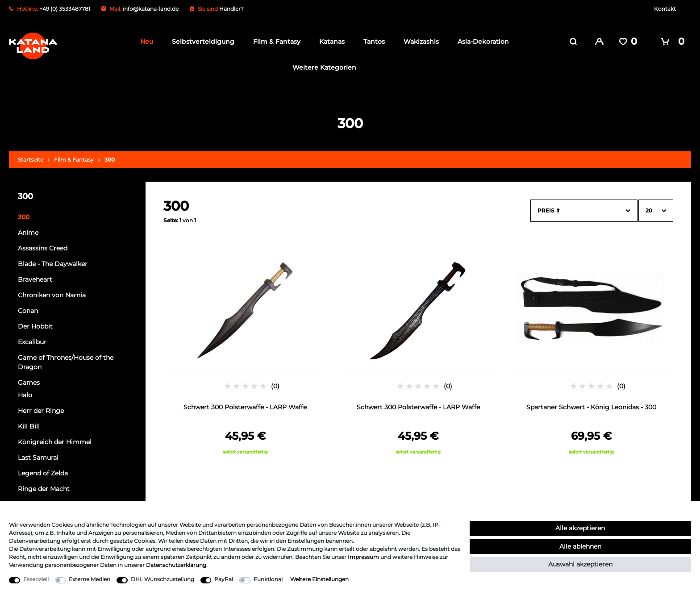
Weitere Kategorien (322, 67)
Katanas (329, 42)
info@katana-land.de (151, 9)
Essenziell (36, 579)
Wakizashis (419, 42)
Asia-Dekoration (481, 42)
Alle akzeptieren (580, 528)
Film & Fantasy (274, 42)
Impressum (363, 557)
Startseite (31, 158)
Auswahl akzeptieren (580, 564)
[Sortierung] (584, 209)
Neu (144, 42)
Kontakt (665, 9)
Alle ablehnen (580, 546)
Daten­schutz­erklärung (176, 565)
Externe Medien (90, 579)
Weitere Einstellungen (319, 579)
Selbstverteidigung (200, 42)
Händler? (231, 9)
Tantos (371, 42)
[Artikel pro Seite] (656, 209)
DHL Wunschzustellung (162, 579)
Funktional (268, 579)
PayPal (224, 579)
